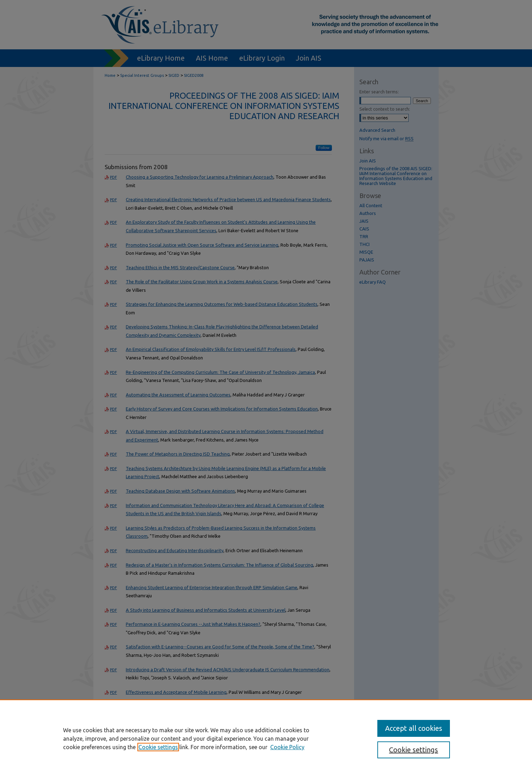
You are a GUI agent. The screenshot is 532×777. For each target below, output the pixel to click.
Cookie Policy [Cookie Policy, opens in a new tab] (287, 747)
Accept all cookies (414, 728)
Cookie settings (158, 747)
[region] (266, 738)
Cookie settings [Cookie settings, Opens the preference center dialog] (413, 750)
